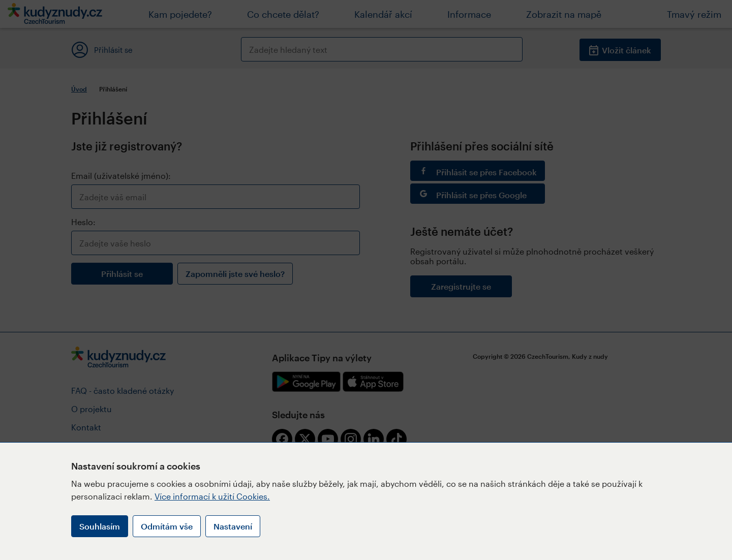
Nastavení (233, 526)
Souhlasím (100, 526)
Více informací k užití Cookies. (212, 496)
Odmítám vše (167, 526)
